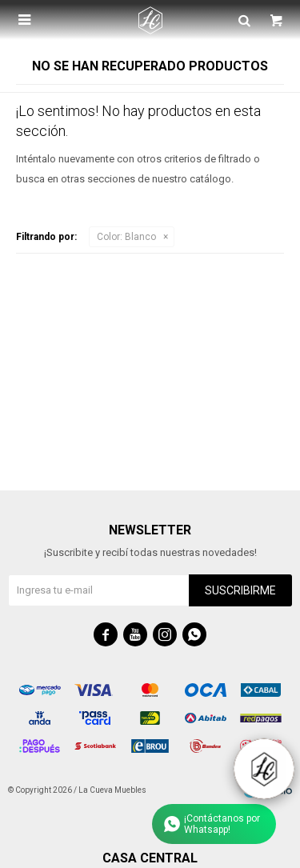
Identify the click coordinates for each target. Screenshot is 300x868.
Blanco (126, 237)
